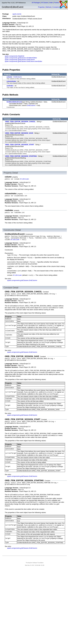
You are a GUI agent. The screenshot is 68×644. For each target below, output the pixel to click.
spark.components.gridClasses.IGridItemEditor (21, 58)
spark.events (17, 14)
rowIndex (10, 86)
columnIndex (11, 81)
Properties (41, 7)
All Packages (36, 3)
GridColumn (18, 77)
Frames (56, 3)
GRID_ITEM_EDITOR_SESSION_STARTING (21, 156)
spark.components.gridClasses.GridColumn (20, 60)
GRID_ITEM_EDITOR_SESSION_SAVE (19, 133)
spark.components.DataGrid (14, 56)
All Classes (45, 3)
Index (51, 3)
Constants (56, 7)
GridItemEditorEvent (14, 102)
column (9, 77)
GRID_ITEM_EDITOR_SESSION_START (20, 145)
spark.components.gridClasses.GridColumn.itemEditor (23, 61)
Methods (49, 7)
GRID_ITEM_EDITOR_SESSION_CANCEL (20, 122)
